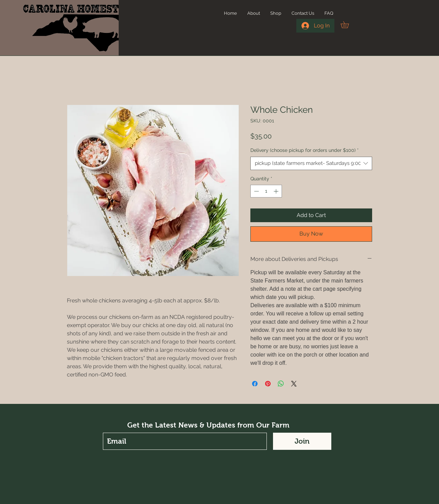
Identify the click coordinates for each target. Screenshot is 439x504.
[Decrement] (256, 191)
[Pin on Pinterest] (268, 384)
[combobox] (311, 163)
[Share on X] (294, 384)
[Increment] (277, 191)
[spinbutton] (266, 191)
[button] (348, 25)
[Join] (302, 441)
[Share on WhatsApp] (281, 384)
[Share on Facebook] (255, 384)
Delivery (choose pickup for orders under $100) (305, 150)
